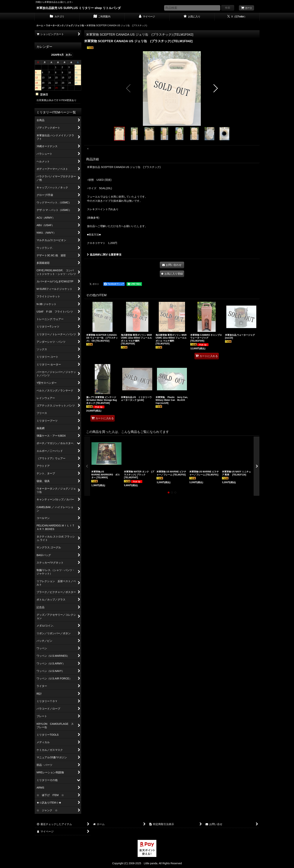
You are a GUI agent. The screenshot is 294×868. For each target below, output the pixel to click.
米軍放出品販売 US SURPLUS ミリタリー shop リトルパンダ (79, 8)
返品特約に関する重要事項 (104, 255)
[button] (129, 88)
